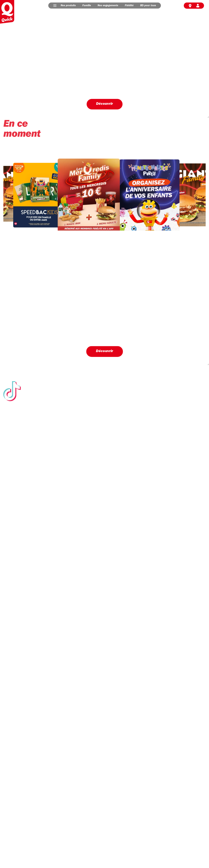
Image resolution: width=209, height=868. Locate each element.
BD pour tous (148, 6)
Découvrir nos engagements (26, 587)
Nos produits (68, 6)
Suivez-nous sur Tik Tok (104, 527)
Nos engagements (108, 6)
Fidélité (129, 6)
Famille (87, 6)
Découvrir (104, 104)
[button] (55, 6)
